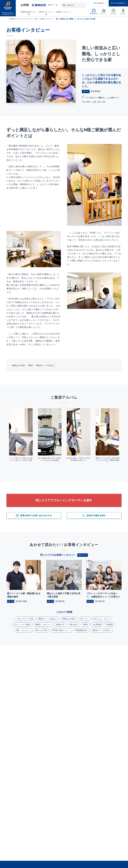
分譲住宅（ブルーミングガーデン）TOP (23, 19)
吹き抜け (74, 625)
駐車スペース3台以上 (48, 619)
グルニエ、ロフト (102, 619)
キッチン (85, 619)
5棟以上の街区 (19, 365)
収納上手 (61, 625)
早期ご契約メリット (62, 630)
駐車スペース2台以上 (46, 365)
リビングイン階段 (23, 625)
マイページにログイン (118, 3)
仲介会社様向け (99, 3)
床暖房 (110, 625)
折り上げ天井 (42, 630)
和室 (31, 365)
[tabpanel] (21, 435)
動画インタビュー (44, 625)
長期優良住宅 (82, 630)
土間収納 (98, 625)
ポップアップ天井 (26, 619)
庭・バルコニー (24, 630)
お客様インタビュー (47, 19)
